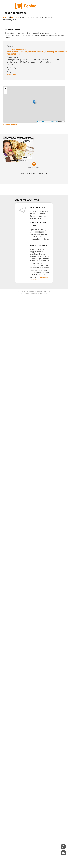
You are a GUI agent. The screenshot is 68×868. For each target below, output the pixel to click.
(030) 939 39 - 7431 (14, 54)
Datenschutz (33, 173)
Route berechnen (13, 74)
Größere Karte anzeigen (10, 124)
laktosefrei (14, 17)
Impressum (25, 173)
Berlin (5, 17)
